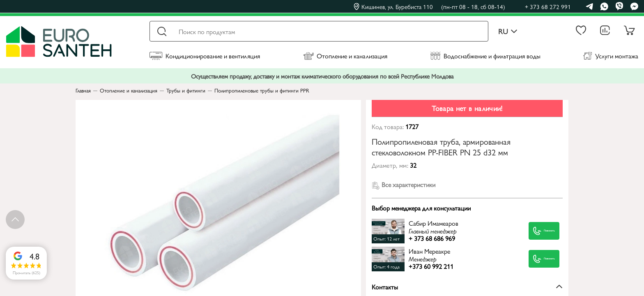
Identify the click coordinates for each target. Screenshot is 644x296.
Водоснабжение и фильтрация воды (485, 56)
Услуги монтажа (611, 56)
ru (508, 31)
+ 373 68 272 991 (548, 6)
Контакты (467, 287)
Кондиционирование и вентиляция (205, 56)
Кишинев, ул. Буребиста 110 (429, 7)
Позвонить (535, 231)
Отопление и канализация (345, 56)
